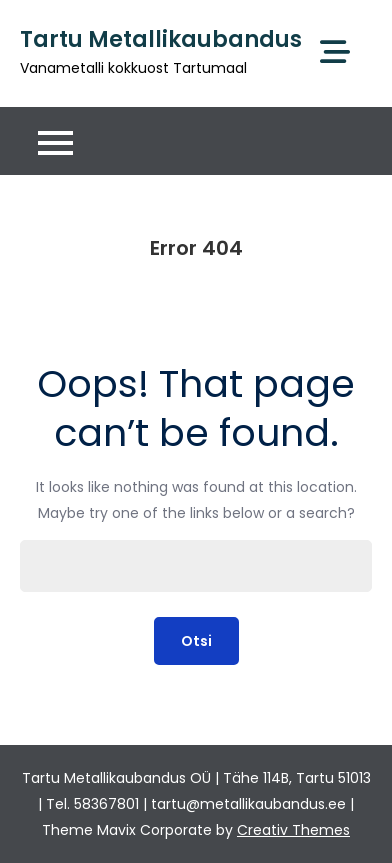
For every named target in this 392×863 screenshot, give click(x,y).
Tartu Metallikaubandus (161, 39)
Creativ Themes (293, 830)
